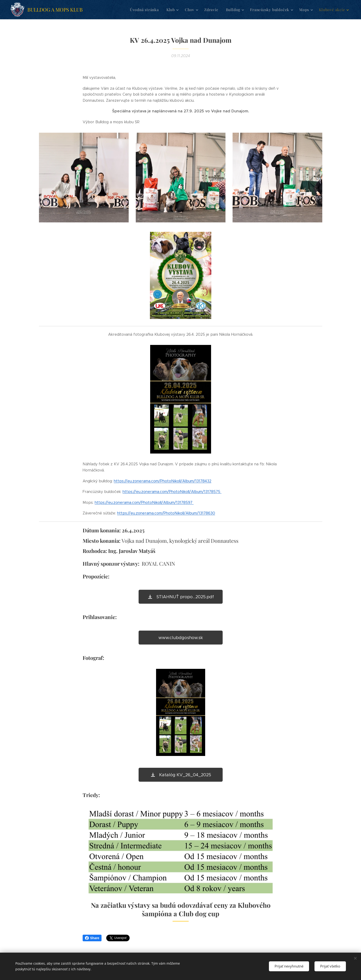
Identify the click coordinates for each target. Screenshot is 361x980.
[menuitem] (151, 10)
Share (92, 938)
